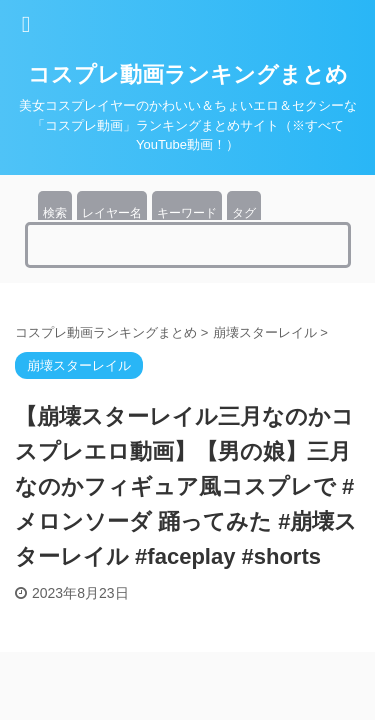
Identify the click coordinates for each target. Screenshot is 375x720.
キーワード (187, 213)
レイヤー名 (112, 213)
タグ (244, 213)
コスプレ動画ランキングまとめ (188, 74)
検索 (55, 213)
